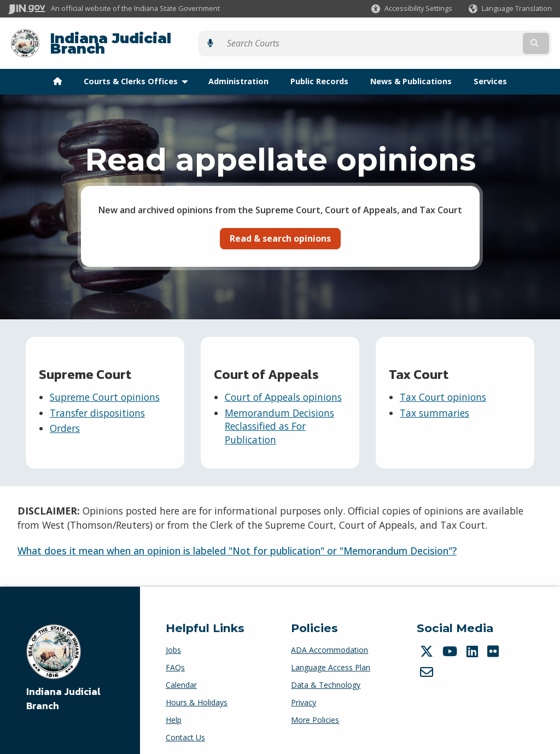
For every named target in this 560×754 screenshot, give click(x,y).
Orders (65, 420)
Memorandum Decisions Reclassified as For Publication (279, 417)
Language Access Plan (331, 659)
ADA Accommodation (329, 642)
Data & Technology (326, 677)
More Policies (315, 712)
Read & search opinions (280, 230)
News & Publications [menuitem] (411, 73)
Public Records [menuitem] (319, 73)
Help (174, 712)
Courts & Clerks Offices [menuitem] (138, 73)
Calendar (181, 677)
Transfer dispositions (97, 404)
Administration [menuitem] (238, 73)
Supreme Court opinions (105, 389)
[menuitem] (57, 73)
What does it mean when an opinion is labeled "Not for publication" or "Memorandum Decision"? (237, 542)
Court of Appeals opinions (283, 389)
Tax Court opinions (443, 389)
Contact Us (185, 729)
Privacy (304, 694)
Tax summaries (434, 404)
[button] (412, 8)
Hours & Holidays (197, 694)
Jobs (173, 642)
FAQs (175, 659)
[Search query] (486, 39)
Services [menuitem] (490, 73)
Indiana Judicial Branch (137, 39)
